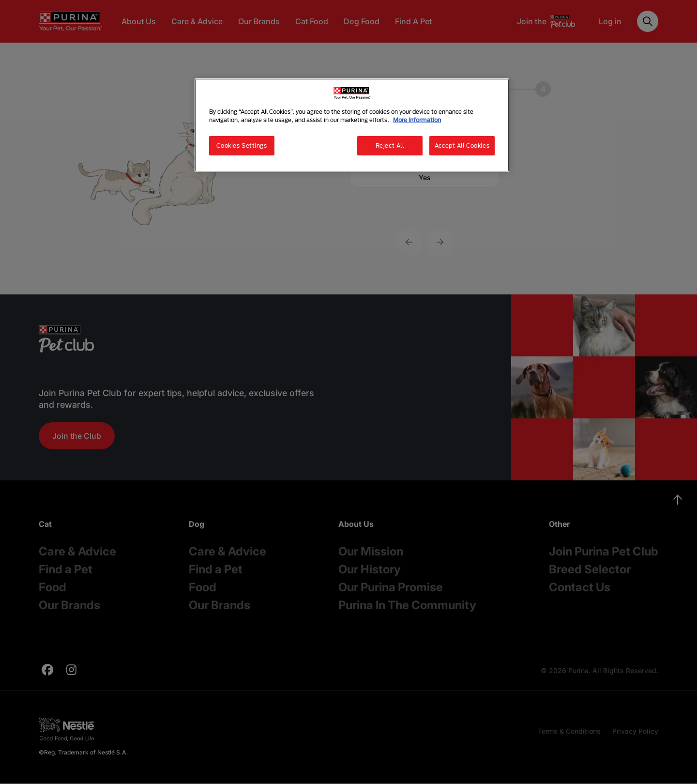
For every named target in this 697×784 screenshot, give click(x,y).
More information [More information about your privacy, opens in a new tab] (417, 120)
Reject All (390, 146)
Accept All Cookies (462, 146)
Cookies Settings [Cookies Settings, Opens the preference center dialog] (242, 146)
